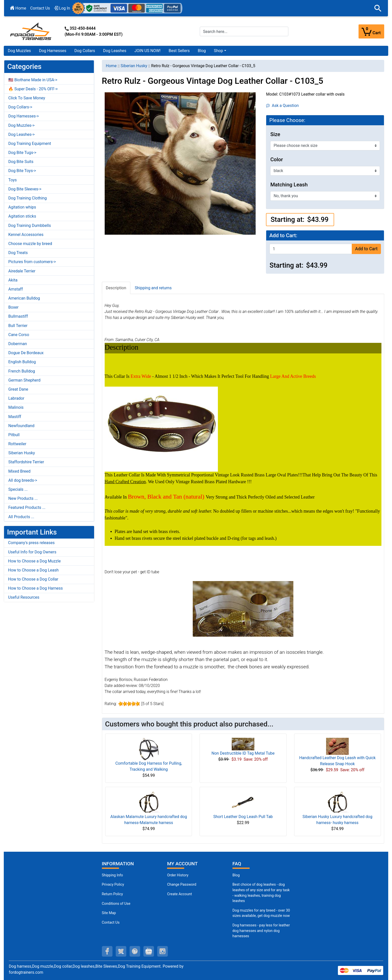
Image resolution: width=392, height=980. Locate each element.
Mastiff (15, 417)
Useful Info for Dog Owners (32, 552)
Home (18, 8)
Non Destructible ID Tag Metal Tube (243, 753)
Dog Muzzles (19, 51)
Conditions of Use (116, 904)
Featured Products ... (27, 507)
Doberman (18, 344)
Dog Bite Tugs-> (22, 153)
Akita (13, 280)
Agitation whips (22, 207)
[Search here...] (244, 31)
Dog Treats (18, 253)
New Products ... (23, 498)
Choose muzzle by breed (30, 244)
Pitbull (14, 435)
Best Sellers (179, 51)
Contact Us (40, 8)
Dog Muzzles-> (22, 125)
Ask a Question (282, 106)
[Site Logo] (31, 31)
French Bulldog (22, 371)
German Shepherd (24, 380)
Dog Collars (85, 51)
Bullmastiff (18, 316)
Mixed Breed (19, 471)
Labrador (16, 398)
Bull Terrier (18, 326)
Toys (13, 180)
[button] (378, 8)
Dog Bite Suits (21, 162)
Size (275, 134)
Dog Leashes (115, 51)
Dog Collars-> (20, 107)
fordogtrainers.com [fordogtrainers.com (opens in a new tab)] (26, 972)
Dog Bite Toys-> (22, 171)
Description (116, 288)
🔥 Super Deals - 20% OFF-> (33, 89)
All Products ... (21, 517)
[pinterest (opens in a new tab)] (135, 951)
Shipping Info (112, 875)
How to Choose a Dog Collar (33, 579)
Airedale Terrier (22, 271)
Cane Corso (19, 335)
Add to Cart (366, 249)
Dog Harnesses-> (24, 116)
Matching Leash (289, 185)
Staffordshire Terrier (26, 462)
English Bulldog (22, 362)
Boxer (13, 307)
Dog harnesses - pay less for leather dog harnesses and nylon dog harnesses (261, 931)
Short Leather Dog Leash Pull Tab (243, 817)
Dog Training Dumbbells (30, 226)
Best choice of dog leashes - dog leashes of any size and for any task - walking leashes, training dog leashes (261, 893)
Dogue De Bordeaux (26, 353)
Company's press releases (31, 543)
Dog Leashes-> (22, 134)
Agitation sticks (22, 216)
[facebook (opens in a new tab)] (107, 951)
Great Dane (18, 389)
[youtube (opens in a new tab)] (149, 951)
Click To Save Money (27, 98)
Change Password (182, 885)
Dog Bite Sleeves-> (25, 189)
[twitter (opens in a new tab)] (121, 951)
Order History (178, 875)
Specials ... (18, 489)
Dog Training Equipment (30, 144)
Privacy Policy (113, 885)
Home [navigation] (111, 66)
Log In (62, 8)
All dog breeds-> (23, 480)
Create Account (180, 894)
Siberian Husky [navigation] (134, 66)
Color (277, 159)
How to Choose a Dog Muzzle (34, 561)
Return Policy (112, 894)
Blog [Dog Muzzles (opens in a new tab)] (236, 875)
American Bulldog (24, 298)
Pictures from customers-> (32, 262)
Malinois (16, 407)
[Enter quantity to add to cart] (311, 249)
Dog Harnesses (53, 51)
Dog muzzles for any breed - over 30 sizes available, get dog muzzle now (261, 913)
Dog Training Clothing (28, 198)
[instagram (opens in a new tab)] (163, 951)
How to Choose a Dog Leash (33, 570)
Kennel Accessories (26, 235)
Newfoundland (21, 426)
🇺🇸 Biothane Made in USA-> (33, 80)
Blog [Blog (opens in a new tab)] (202, 51)
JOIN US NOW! (147, 51)
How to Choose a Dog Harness (35, 588)
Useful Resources (24, 597)
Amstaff (16, 289)
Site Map (109, 913)
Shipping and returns (153, 288)
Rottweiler (17, 444)
